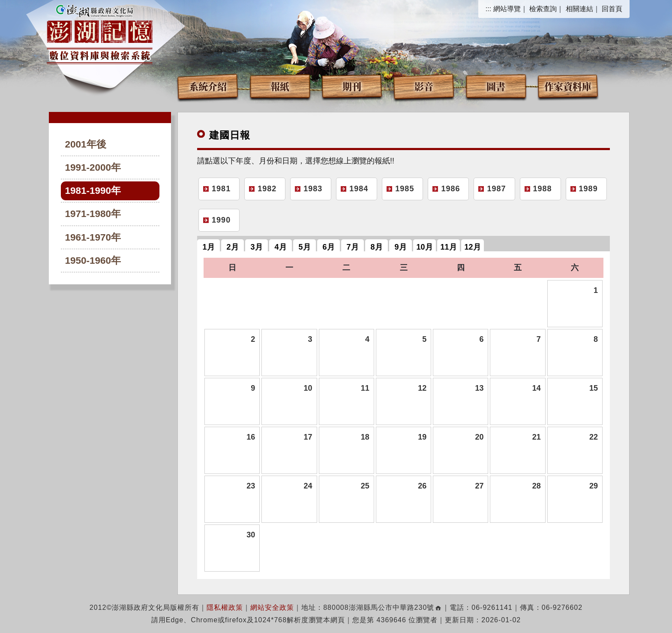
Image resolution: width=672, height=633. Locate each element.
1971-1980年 (93, 214)
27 (479, 486)
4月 (281, 247)
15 (594, 388)
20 (479, 437)
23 (251, 486)
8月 (377, 247)
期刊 (352, 86)
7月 (353, 247)
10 (308, 388)
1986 (450, 189)
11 (365, 388)
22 (594, 437)
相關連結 (579, 9)
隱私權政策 (225, 607)
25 (365, 486)
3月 (257, 247)
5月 (305, 247)
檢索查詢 (543, 9)
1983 (313, 189)
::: (488, 9)
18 (365, 437)
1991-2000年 (93, 167)
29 (594, 486)
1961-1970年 (93, 237)
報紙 (280, 86)
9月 (401, 247)
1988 (543, 189)
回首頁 (612, 9)
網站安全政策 (272, 607)
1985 (405, 189)
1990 (221, 220)
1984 (359, 189)
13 (479, 388)
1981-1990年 (93, 191)
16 (251, 437)
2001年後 (86, 144)
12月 (473, 247)
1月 (209, 247)
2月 (233, 247)
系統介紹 (208, 86)
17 (308, 437)
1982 (267, 189)
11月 (449, 247)
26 (422, 486)
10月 (425, 247)
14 (537, 388)
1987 (496, 189)
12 (422, 388)
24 (308, 486)
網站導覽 (507, 9)
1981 (221, 189)
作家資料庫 (568, 86)
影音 (424, 86)
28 (537, 486)
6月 (329, 247)
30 (251, 535)
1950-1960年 (93, 261)
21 (537, 437)
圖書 (496, 86)
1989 (588, 189)
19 (422, 437)
